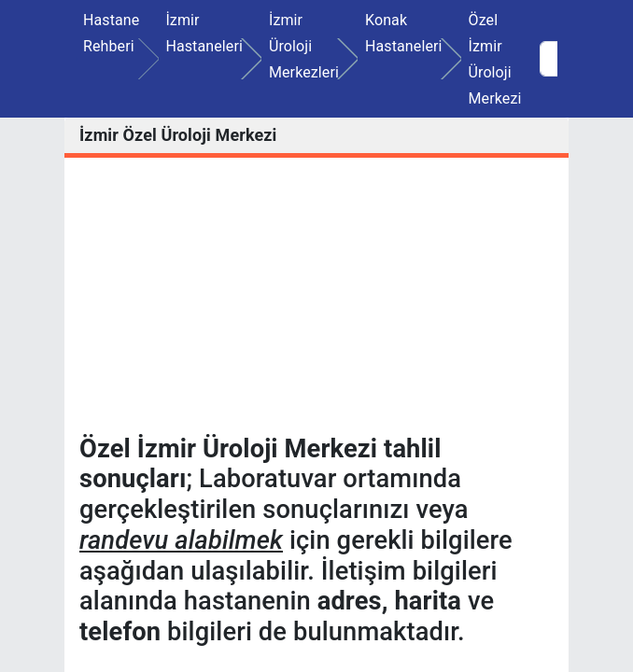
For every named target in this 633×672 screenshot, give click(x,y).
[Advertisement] (316, 303)
